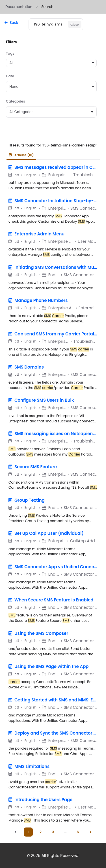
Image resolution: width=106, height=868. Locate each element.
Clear (75, 25)
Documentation (19, 7)
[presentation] (22, 155)
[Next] (90, 832)
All (11, 63)
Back (11, 23)
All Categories (51, 112)
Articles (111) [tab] (21, 155)
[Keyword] (49, 24)
